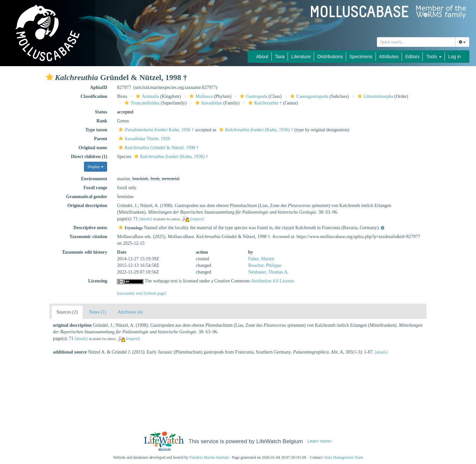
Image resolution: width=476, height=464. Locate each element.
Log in (455, 57)
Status (101, 112)
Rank (102, 121)
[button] (50, 77)
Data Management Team (344, 457)
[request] (197, 219)
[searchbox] (416, 42)
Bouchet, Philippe (265, 265)
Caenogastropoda (308, 96)
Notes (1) (98, 312)
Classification (94, 96)
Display (96, 167)
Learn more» (320, 441)
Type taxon (96, 130)
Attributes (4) (130, 312)
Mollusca (200, 96)
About (262, 57)
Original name (93, 148)
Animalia (147, 96)
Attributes (389, 57)
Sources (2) (67, 312)
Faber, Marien (261, 259)
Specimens (361, 57)
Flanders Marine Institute (209, 457)
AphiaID (99, 87)
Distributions (330, 57)
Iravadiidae (208, 103)
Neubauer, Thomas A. (268, 272)
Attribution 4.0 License (272, 281)
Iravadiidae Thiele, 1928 (143, 139)
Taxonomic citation (88, 237)
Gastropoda (253, 96)
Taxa (280, 57)
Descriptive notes (90, 228)
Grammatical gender (87, 197)
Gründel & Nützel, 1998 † (158, 148)
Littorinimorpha (375, 96)
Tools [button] (434, 57)
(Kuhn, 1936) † (255, 130)
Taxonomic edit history (84, 252)
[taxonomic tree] (130, 293)
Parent (100, 139)
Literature (301, 57)
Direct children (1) (89, 157)
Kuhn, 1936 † (156, 130)
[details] (145, 219)
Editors (413, 57)
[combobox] (416, 42)
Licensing (98, 281)
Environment (94, 179)
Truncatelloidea (141, 103)
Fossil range (95, 188)
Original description (87, 206)
